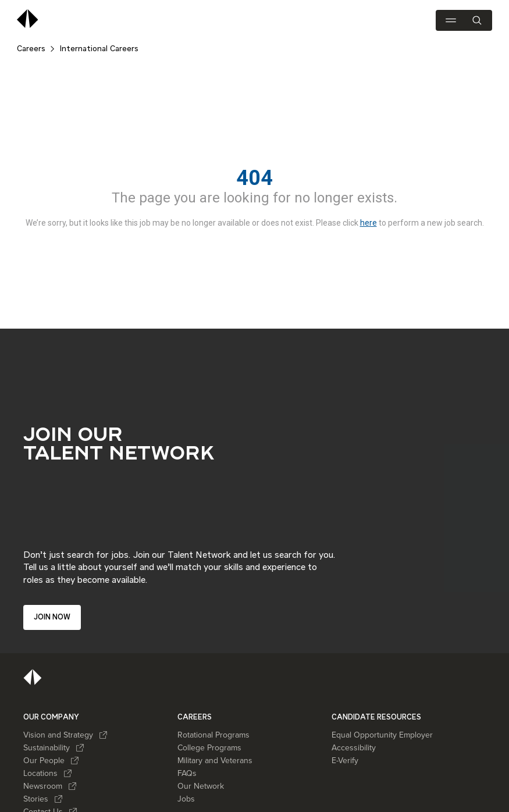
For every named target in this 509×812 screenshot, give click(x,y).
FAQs (187, 770)
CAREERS (195, 714)
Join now (52, 617)
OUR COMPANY (51, 714)
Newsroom (50, 783)
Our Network (201, 783)
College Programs (209, 745)
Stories (43, 796)
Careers (31, 49)
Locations (48, 770)
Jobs (186, 796)
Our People (51, 758)
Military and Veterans (215, 758)
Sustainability (54, 745)
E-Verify (345, 758)
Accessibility (354, 745)
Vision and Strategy (65, 732)
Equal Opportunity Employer (382, 732)
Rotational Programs (213, 732)
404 (254, 178)
